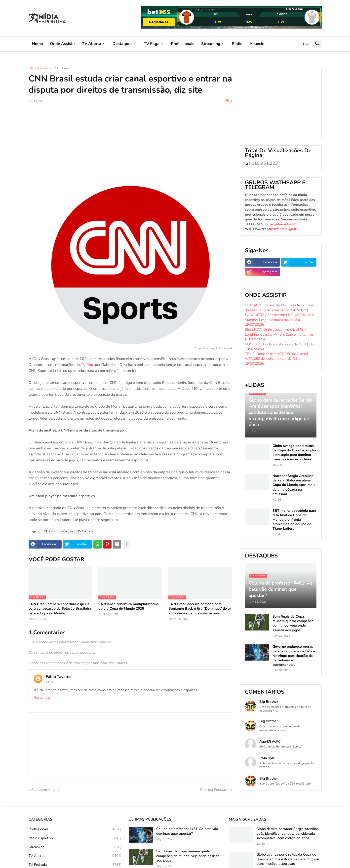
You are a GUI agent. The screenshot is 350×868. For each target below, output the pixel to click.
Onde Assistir (62, 44)
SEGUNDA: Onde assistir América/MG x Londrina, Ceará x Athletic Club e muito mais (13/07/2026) (279, 334)
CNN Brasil (61, 69)
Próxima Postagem (215, 790)
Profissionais (183, 44)
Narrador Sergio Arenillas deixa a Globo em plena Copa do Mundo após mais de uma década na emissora (294, 485)
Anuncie (257, 44)
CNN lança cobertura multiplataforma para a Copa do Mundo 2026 (129, 606)
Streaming (211, 44)
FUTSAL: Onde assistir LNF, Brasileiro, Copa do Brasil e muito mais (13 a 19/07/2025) (279, 308)
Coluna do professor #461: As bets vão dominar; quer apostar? (187, 831)
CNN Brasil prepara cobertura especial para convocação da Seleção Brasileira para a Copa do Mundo (60, 609)
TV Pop (87, 365)
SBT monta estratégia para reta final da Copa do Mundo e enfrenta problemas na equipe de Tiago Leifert (294, 520)
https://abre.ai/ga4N (282, 229)
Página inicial (39, 69)
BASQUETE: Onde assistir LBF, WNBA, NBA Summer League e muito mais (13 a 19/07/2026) (279, 320)
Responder (42, 697)
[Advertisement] (130, 145)
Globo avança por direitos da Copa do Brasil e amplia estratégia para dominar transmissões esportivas (294, 453)
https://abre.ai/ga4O (281, 224)
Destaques (122, 44)
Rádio (237, 44)
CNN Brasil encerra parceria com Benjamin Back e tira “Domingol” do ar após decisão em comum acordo (200, 609)
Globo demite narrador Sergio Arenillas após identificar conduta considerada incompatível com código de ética (288, 833)
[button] (305, 44)
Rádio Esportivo (75, 838)
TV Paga (152, 44)
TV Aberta (92, 44)
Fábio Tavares (58, 677)
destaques (66, 531)
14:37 (50, 682)
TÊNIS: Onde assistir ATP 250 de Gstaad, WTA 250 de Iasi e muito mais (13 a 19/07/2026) (277, 359)
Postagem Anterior (46, 790)
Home (38, 44)
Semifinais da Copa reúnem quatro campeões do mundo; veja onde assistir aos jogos (293, 623)
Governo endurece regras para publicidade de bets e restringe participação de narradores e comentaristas (294, 656)
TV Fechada (85, 531)
